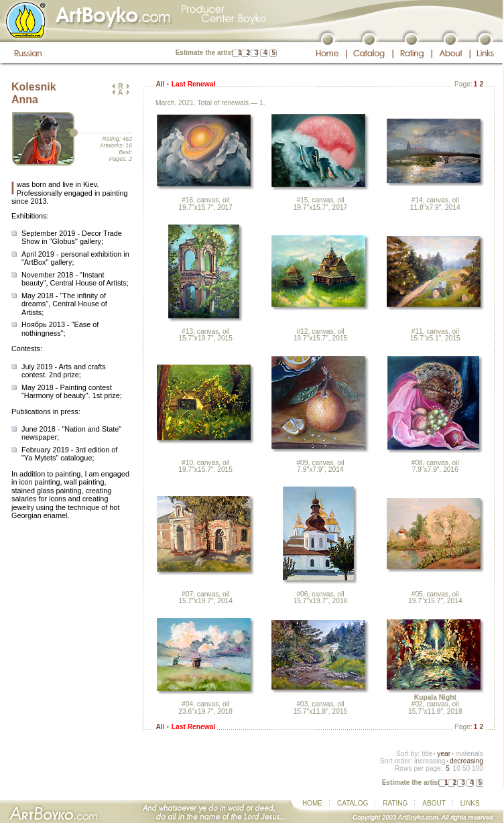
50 (466, 768)
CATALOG (353, 803)
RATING (395, 803)
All (160, 84)
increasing (430, 761)
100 (478, 768)
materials (469, 754)
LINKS (470, 803)
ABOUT (434, 803)
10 (456, 768)
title (427, 754)
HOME (312, 803)
